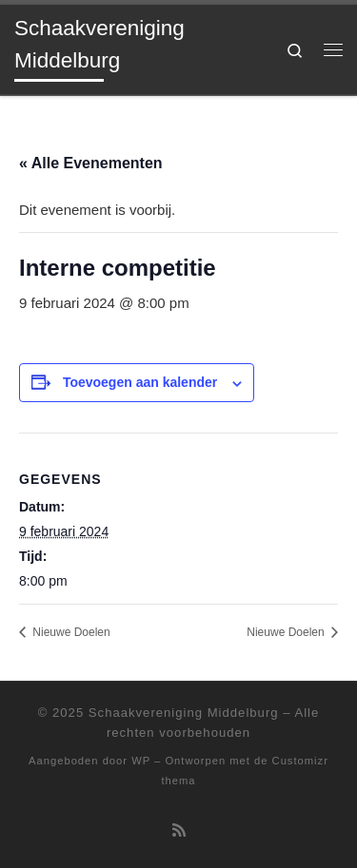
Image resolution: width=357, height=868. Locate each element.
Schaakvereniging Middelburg (184, 713)
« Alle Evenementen (91, 163)
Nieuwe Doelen (70, 632)
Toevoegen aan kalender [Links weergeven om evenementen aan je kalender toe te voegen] (140, 382)
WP (141, 761)
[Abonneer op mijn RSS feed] (179, 830)
